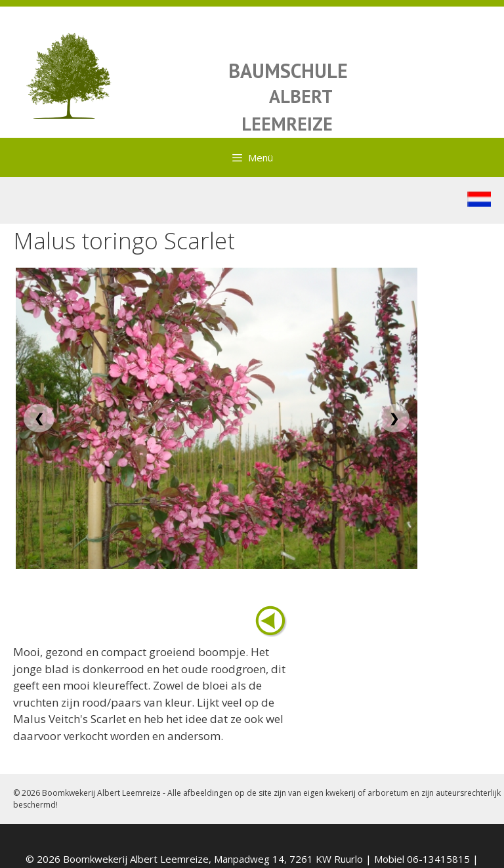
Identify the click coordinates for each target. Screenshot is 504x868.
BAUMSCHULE (288, 71)
